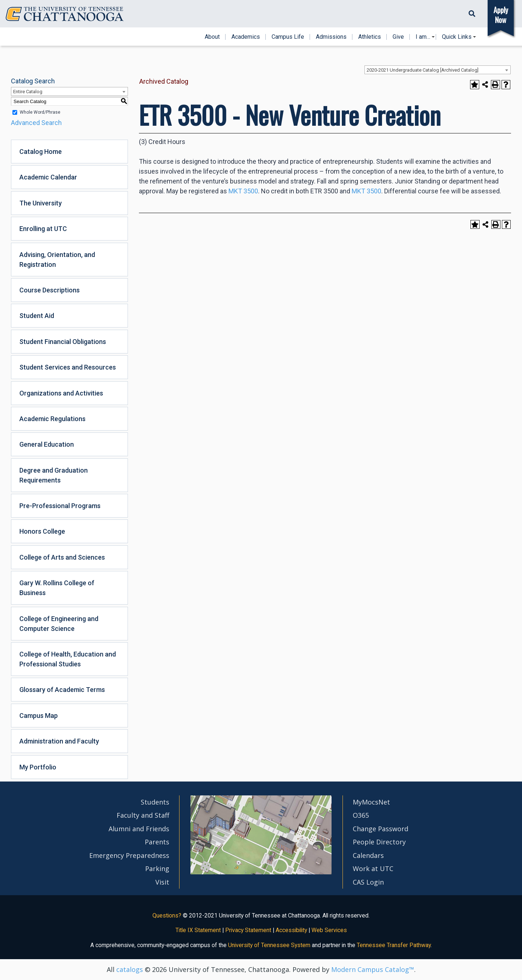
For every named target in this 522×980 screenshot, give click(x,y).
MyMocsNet (371, 802)
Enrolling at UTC (43, 229)
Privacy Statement (248, 930)
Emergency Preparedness (129, 855)
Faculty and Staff (143, 815)
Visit (162, 882)
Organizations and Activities (61, 393)
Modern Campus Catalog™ (373, 969)
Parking (157, 869)
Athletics (370, 37)
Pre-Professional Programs (60, 506)
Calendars (368, 855)
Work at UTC (373, 869)
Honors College (42, 531)
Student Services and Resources (68, 367)
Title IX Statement (198, 930)
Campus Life (288, 37)
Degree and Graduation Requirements (54, 475)
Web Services (329, 930)
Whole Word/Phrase (40, 112)
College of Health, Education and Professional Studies (68, 659)
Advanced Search (36, 123)
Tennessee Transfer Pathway (394, 945)
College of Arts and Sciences (62, 557)
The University (41, 203)
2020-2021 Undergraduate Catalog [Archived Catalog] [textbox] (423, 70)
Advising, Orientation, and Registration (57, 260)
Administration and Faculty (59, 741)
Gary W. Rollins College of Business (57, 588)
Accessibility (291, 930)
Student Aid (37, 316)
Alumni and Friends (139, 829)
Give (398, 37)
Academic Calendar (48, 177)
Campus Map (39, 716)
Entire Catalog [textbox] (28, 92)
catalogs (130, 969)
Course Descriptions (50, 290)
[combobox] (438, 70)
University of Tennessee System (269, 945)
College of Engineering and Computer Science (59, 624)
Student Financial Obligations (63, 342)
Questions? (167, 915)
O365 (361, 815)
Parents (157, 842)
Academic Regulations (52, 419)
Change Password (381, 829)
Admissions (331, 37)
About (212, 37)
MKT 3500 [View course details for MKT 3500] (243, 191)
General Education (47, 444)
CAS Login (368, 882)
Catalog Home (41, 152)
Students (155, 802)
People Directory (379, 842)
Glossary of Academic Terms (62, 690)
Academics (246, 37)
